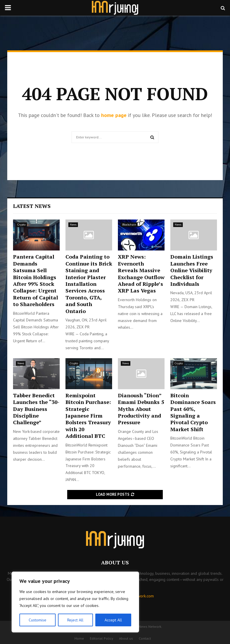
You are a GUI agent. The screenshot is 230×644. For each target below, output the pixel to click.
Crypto (21, 225)
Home (79, 638)
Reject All (75, 620)
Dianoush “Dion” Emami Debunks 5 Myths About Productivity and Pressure (141, 409)
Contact (145, 638)
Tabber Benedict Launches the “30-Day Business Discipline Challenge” (36, 409)
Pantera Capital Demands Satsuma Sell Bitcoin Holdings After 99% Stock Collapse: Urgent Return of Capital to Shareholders (35, 280)
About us (126, 638)
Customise (38, 620)
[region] (75, 602)
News (73, 225)
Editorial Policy (102, 638)
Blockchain (129, 225)
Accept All (113, 620)
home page (114, 115)
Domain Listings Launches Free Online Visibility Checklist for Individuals (192, 270)
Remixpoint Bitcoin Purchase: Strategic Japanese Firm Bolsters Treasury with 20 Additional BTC (88, 416)
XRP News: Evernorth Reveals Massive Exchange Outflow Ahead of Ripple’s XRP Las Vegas (141, 273)
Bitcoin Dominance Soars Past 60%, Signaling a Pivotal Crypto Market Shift (193, 412)
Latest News (32, 206)
